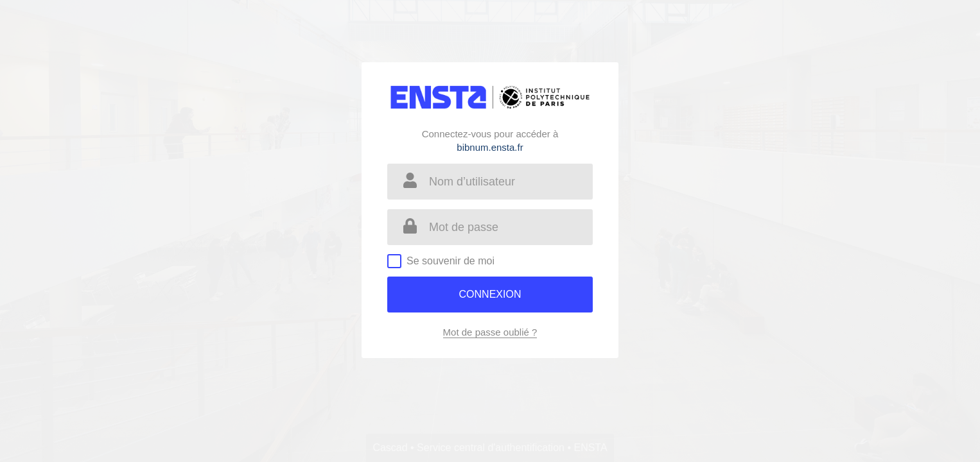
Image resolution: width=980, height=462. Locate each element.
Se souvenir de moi (451, 261)
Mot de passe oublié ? (490, 332)
